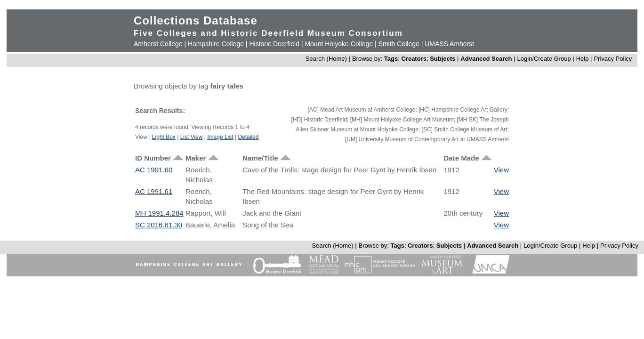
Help (583, 59)
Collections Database (196, 20)
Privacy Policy (613, 59)
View (501, 170)
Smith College (399, 44)
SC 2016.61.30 (159, 225)
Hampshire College (216, 44)
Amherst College (158, 44)
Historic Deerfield (274, 44)
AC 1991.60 (154, 170)
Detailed (248, 137)
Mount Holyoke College (339, 44)
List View (192, 137)
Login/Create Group (545, 59)
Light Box (164, 137)
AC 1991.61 (154, 191)
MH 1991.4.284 (159, 213)
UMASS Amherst (449, 44)
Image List (220, 137)
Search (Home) (326, 59)
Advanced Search (486, 59)
